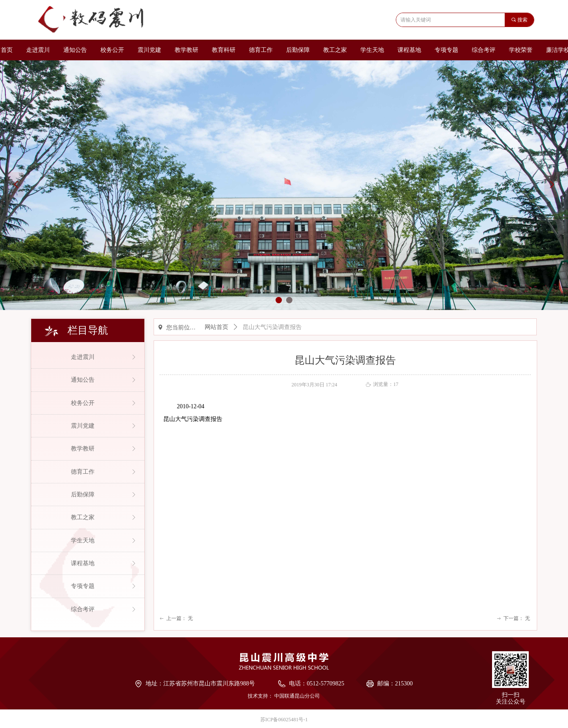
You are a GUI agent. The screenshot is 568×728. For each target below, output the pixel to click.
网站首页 (216, 327)
